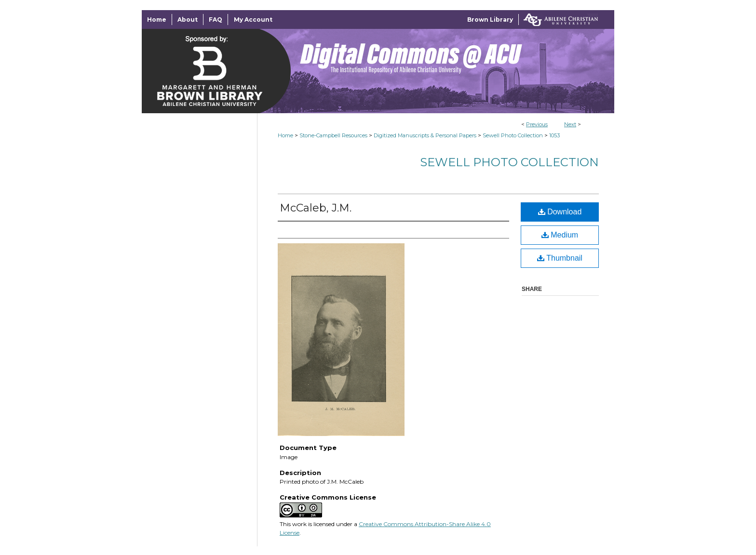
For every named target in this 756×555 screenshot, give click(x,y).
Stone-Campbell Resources (333, 135)
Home (285, 135)
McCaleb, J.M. (316, 208)
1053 (554, 135)
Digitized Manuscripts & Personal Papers (425, 135)
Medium (560, 235)
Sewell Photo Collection (513, 135)
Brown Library (490, 20)
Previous (537, 124)
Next (570, 124)
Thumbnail (560, 258)
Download (560, 212)
